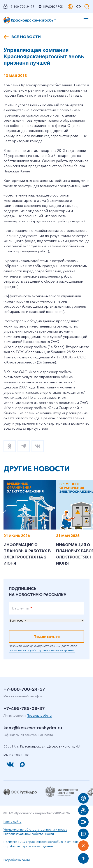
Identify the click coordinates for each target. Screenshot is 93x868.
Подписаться (47, 637)
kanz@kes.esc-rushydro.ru (33, 728)
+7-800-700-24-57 (24, 689)
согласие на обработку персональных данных (42, 650)
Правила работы (39, 716)
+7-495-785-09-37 (24, 709)
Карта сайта (12, 822)
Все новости (26, 37)
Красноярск (51, 7)
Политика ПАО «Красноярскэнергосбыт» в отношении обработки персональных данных (44, 844)
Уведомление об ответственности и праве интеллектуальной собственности (35, 832)
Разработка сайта (17, 860)
